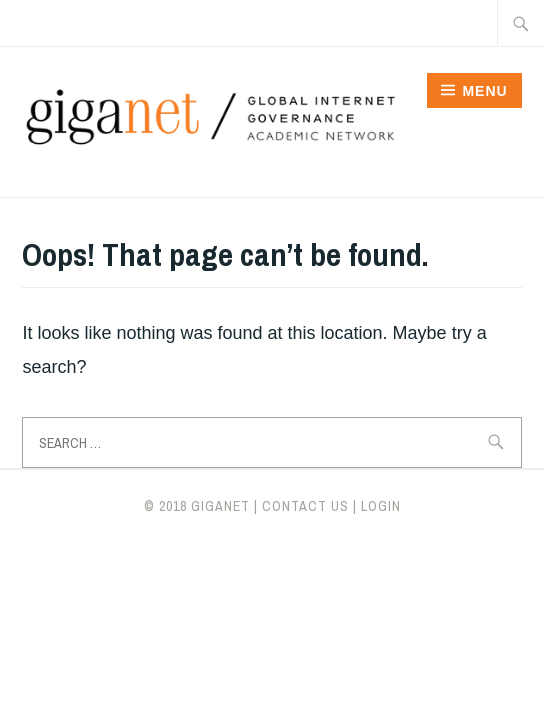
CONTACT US (305, 506)
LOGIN (381, 506)
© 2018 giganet (197, 506)
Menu (484, 91)
